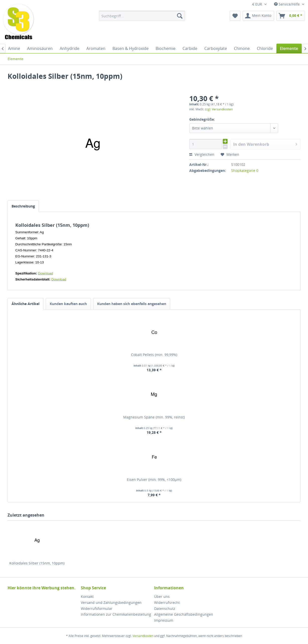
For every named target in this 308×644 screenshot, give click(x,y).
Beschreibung (23, 206)
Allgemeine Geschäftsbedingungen (184, 614)
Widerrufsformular (97, 609)
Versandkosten (143, 636)
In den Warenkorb (265, 144)
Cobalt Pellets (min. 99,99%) (154, 355)
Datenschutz (165, 609)
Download (45, 273)
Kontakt (87, 596)
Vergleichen (202, 154)
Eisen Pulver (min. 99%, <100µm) (154, 480)
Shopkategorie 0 (245, 170)
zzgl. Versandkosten (219, 109)
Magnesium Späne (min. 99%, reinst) (154, 417)
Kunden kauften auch (68, 304)
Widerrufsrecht (167, 602)
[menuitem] (142, 16)
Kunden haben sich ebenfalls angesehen (132, 304)
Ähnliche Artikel (25, 304)
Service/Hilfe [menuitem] (287, 4)
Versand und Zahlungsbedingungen (111, 602)
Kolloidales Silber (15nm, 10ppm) (37, 563)
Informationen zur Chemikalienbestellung (116, 614)
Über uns (162, 596)
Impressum (164, 620)
